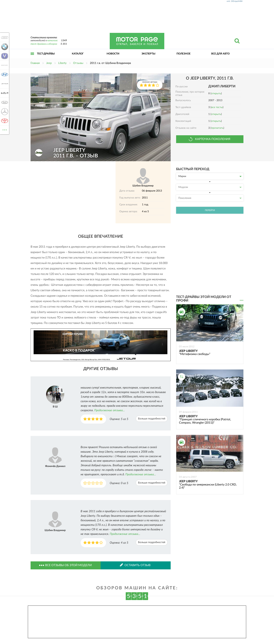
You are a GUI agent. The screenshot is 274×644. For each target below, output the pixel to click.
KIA (4, 93)
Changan (4, 56)
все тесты (217, 107)
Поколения (210, 198)
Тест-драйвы (46, 54)
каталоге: (53, 41)
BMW (4, 47)
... (242, 300)
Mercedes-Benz (4, 111)
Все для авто (220, 54)
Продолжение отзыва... (110, 410)
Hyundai (4, 74)
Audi (4, 37)
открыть (216, 94)
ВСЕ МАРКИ (4, 130)
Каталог (78, 54)
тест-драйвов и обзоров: (44, 44)
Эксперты (148, 54)
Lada (4, 102)
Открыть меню (32, 58)
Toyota (4, 121)
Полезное (183, 54)
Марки (210, 176)
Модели (210, 187)
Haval (4, 65)
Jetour (4, 84)
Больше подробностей (152, 419)
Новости (113, 54)
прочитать (217, 128)
